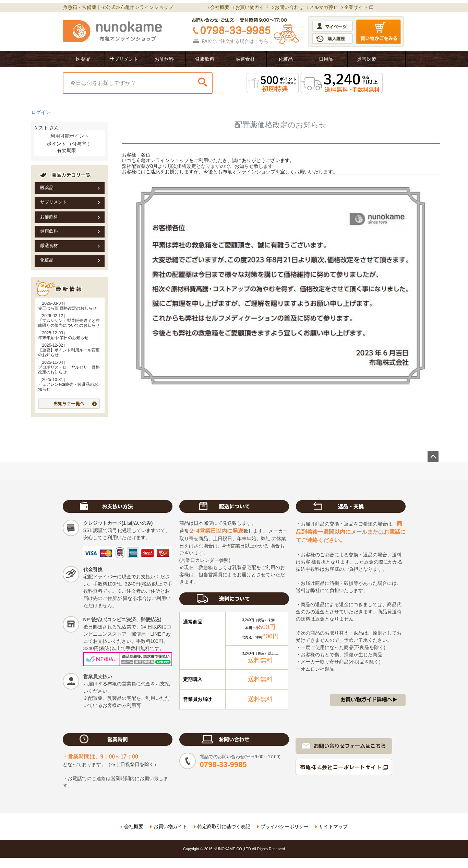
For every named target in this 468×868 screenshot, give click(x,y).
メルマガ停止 (324, 7)
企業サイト (356, 7)
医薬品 (83, 59)
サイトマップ (333, 826)
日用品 (326, 59)
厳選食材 (245, 59)
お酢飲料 (164, 59)
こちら (261, 41)
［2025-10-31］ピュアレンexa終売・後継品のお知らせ (68, 384)
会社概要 (220, 7)
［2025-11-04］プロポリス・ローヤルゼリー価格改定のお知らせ (69, 367)
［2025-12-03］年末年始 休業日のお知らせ (63, 335)
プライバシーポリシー (285, 826)
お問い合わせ (289, 7)
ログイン (41, 112)
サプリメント (124, 59)
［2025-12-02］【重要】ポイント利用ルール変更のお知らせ (69, 350)
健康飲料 (205, 59)
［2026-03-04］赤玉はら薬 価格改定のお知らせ (67, 306)
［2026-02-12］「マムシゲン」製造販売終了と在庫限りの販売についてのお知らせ (69, 321)
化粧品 (286, 59)
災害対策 (367, 59)
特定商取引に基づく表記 (224, 826)
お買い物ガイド (252, 7)
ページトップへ (433, 457)
